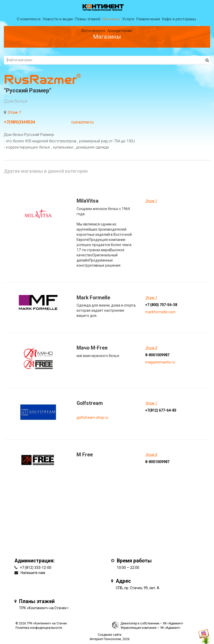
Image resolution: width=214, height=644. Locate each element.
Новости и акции (58, 19)
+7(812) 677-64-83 (161, 410)
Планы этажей (88, 19)
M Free (85, 455)
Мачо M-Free (92, 348)
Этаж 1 (14, 112)
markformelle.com (160, 312)
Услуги (128, 19)
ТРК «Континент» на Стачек (43, 608)
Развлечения (148, 19)
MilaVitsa (88, 201)
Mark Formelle (93, 298)
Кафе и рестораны (179, 19)
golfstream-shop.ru (92, 417)
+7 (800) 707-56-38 (161, 305)
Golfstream (90, 403)
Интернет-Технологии (105, 639)
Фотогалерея (93, 31)
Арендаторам (120, 31)
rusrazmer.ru (83, 122)
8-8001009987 (157, 355)
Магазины (111, 19)
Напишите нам (33, 573)
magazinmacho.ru (160, 362)
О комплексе (29, 19)
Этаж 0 (151, 348)
